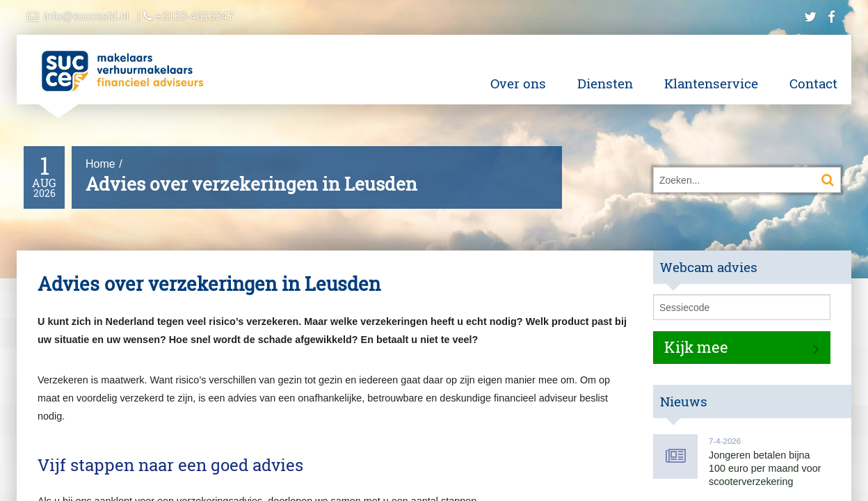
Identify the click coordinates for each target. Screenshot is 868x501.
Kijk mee (696, 347)
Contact (813, 83)
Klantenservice (711, 83)
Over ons (518, 83)
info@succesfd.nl (86, 16)
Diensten (605, 83)
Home (101, 164)
